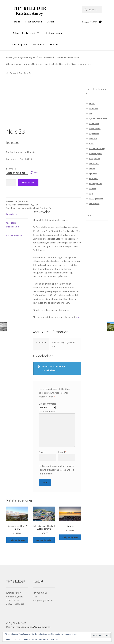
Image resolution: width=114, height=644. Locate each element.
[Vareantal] (11, 183)
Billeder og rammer (54, 33)
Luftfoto (93, 139)
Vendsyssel (94, 204)
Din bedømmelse (48, 404)
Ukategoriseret (96, 199)
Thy (20, 73)
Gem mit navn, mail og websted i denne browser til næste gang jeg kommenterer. (57, 470)
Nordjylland (94, 159)
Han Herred (94, 124)
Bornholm (94, 109)
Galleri (50, 22)
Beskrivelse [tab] (12, 214)
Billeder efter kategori (24, 33)
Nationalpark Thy (25, 205)
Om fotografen (20, 44)
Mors (91, 144)
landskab (16, 208)
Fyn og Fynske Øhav (98, 119)
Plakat (92, 169)
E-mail (62, 452)
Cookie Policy (54, 639)
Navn (42, 452)
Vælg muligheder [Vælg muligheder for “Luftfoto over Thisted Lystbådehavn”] (44, 540)
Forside (16, 22)
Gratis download (33, 22)
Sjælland (93, 174)
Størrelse (11, 169)
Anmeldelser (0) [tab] (14, 235)
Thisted (93, 189)
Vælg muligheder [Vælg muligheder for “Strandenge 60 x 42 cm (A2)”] (17, 540)
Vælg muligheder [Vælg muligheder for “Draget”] (70, 537)
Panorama (94, 164)
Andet (92, 104)
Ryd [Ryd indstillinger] (36, 172)
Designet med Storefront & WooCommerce (28, 627)
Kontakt (54, 44)
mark (23, 208)
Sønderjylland (96, 184)
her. (77, 317)
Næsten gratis (96, 154)
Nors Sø (48, 208)
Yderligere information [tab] (13, 225)
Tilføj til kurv (28, 183)
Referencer (39, 44)
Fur (91, 114)
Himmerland (95, 129)
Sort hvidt (94, 179)
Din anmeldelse (47, 411)
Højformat (94, 134)
